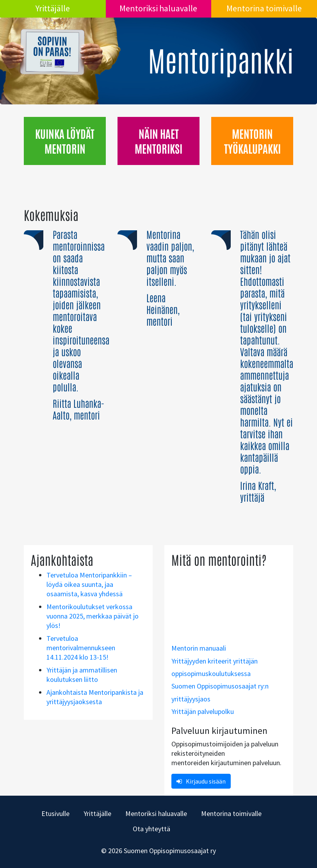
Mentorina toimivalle (264, 8)
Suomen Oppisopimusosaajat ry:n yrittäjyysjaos (220, 692)
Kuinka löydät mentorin (65, 141)
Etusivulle (55, 813)
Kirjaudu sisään (201, 781)
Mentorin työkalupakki (252, 141)
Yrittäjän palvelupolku (203, 711)
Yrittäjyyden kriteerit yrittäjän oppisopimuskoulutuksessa (215, 667)
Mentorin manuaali (199, 648)
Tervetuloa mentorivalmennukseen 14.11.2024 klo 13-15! (81, 648)
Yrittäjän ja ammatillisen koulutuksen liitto (82, 675)
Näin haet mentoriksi (158, 141)
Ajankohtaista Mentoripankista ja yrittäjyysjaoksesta (95, 697)
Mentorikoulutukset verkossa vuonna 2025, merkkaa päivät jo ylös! (93, 616)
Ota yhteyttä (151, 829)
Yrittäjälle (53, 8)
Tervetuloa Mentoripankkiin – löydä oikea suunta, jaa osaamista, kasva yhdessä (89, 584)
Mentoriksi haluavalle (158, 8)
